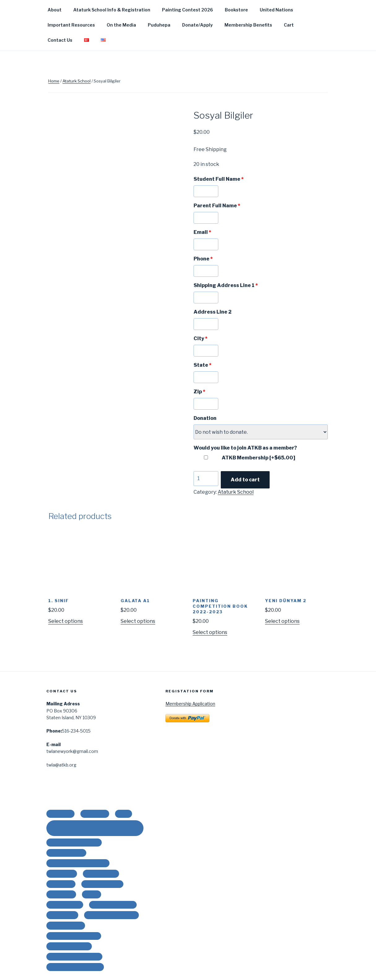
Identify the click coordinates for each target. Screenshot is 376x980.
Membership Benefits (248, 25)
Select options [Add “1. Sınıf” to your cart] (66, 621)
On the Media (121, 25)
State (203, 365)
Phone (203, 259)
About (55, 10)
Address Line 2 (213, 312)
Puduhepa (159, 25)
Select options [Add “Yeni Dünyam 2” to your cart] (282, 621)
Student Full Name (219, 179)
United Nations (276, 10)
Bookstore (236, 10)
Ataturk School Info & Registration (112, 10)
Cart (289, 25)
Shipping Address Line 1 (226, 285)
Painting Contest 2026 (188, 10)
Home (54, 81)
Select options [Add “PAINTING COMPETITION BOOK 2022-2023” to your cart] (210, 632)
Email (202, 232)
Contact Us (60, 40)
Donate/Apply (197, 25)
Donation (205, 418)
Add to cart (245, 480)
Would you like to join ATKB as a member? (245, 448)
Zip (199, 392)
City (201, 338)
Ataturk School (77, 81)
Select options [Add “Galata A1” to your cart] (138, 621)
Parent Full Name (217, 206)
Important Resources (71, 25)
